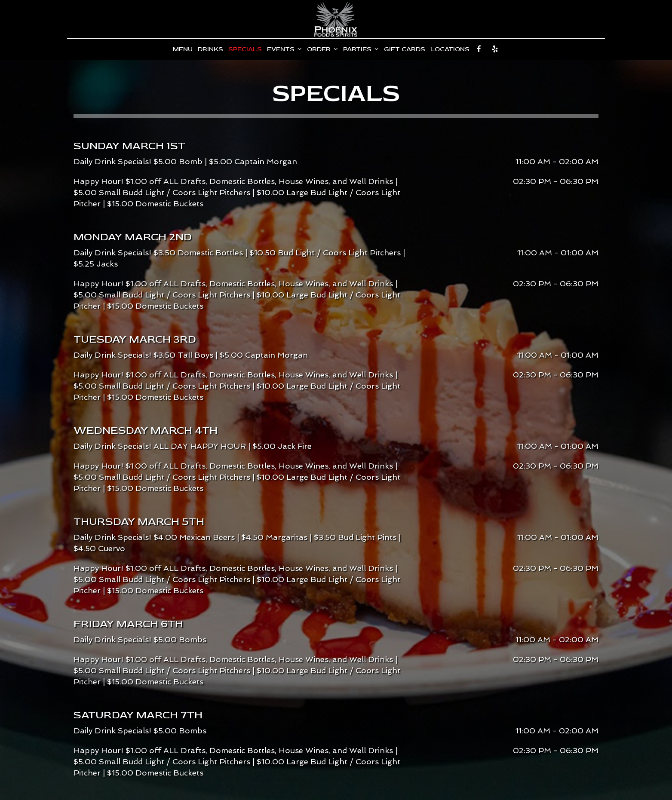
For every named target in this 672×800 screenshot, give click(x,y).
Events (284, 49)
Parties (361, 49)
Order (322, 49)
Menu (183, 49)
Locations (450, 49)
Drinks (210, 49)
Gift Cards (405, 49)
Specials (245, 49)
